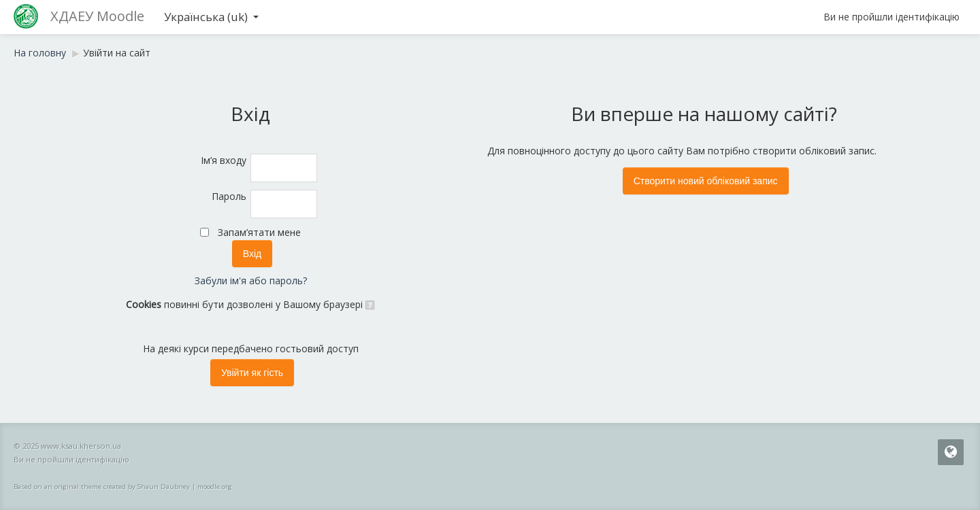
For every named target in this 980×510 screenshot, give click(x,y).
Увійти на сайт (117, 53)
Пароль (229, 196)
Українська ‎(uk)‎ (211, 17)
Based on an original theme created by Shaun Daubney (102, 487)
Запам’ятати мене (259, 232)
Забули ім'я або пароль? (251, 280)
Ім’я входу (224, 160)
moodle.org (215, 487)
